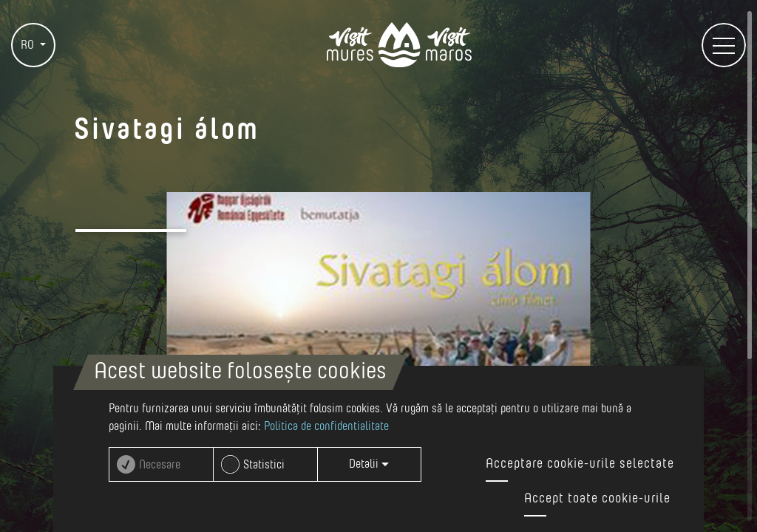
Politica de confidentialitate (326, 426)
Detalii (369, 464)
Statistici (264, 465)
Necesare (160, 465)
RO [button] (29, 45)
